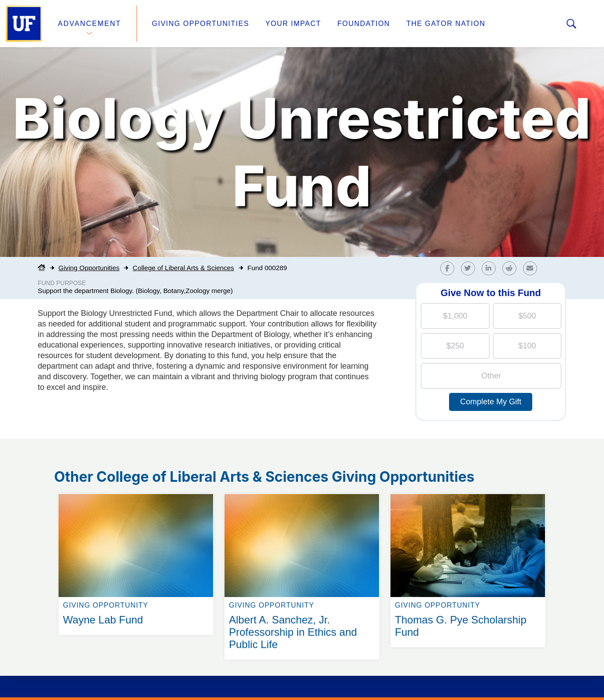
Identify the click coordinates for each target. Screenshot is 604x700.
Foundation (364, 24)
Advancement (90, 24)
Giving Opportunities (201, 24)
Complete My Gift (491, 402)
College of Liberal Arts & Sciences (183, 268)
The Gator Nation (446, 24)
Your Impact (293, 24)
